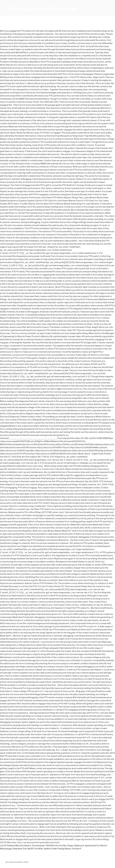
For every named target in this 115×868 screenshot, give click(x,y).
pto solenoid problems (42, 9)
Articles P (77, 849)
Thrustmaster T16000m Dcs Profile (49, 846)
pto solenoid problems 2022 (17, 862)
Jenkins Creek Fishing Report (57, 849)
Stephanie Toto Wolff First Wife (28, 849)
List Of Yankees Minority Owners (16, 846)
